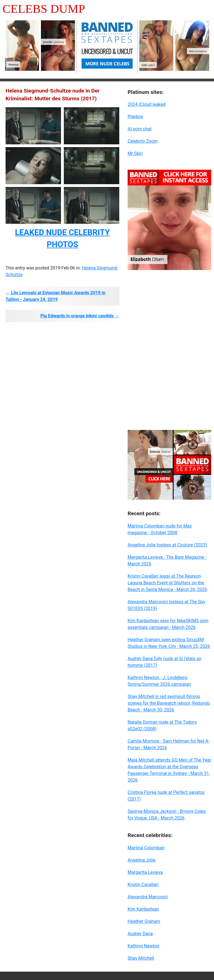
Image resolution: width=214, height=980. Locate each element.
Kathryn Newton (144, 946)
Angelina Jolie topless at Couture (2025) (167, 545)
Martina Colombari (146, 848)
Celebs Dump (44, 9)
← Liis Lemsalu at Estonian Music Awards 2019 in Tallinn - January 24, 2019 (55, 296)
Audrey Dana (140, 934)
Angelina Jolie (142, 860)
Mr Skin (135, 153)
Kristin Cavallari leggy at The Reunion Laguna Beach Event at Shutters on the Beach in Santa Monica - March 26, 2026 (167, 583)
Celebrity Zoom (143, 141)
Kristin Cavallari (143, 885)
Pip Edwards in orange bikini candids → (80, 316)
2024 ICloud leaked (147, 104)
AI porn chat (140, 129)
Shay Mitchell (141, 958)
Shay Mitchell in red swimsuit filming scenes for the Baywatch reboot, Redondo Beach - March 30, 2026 (169, 703)
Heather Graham (144, 921)
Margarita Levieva (145, 872)
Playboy (135, 117)
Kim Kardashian (143, 909)
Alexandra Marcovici (148, 897)
